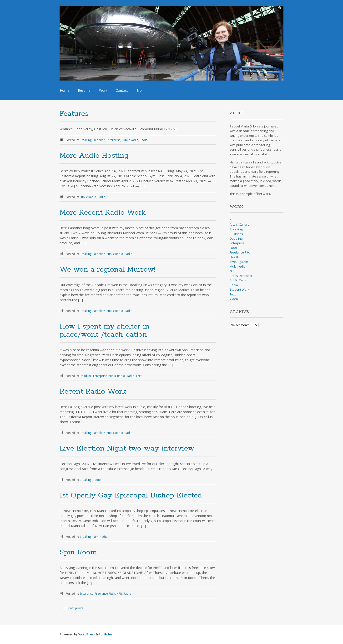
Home (65, 90)
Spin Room (78, 552)
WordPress (87, 634)
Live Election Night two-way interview (127, 449)
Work (103, 90)
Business (236, 234)
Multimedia (238, 266)
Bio (139, 90)
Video (234, 299)
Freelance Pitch (105, 594)
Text (139, 376)
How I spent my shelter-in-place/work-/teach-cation (106, 331)
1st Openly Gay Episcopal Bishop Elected (131, 495)
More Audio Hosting (94, 156)
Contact (122, 90)
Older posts (71, 608)
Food (233, 248)
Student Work (240, 289)
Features (74, 114)
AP (232, 220)
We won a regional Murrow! (107, 270)
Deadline (99, 140)
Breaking (86, 140)
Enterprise (113, 140)
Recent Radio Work (93, 392)
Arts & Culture (240, 224)
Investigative (239, 262)
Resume (84, 90)
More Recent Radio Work (103, 213)
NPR (96, 537)
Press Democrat (241, 276)
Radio (144, 140)
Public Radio (130, 140)
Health (234, 257)
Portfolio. (106, 634)
